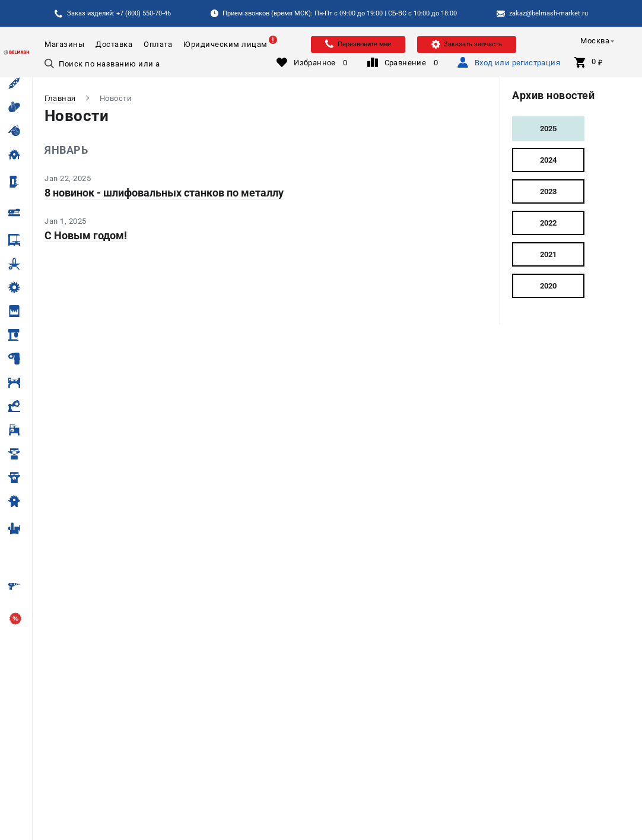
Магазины (64, 44)
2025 (548, 129)
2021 (548, 254)
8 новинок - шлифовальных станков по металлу (164, 193)
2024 (548, 160)
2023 (548, 191)
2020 (548, 286)
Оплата (158, 44)
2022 (548, 223)
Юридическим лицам (225, 44)
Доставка (114, 44)
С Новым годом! (86, 235)
